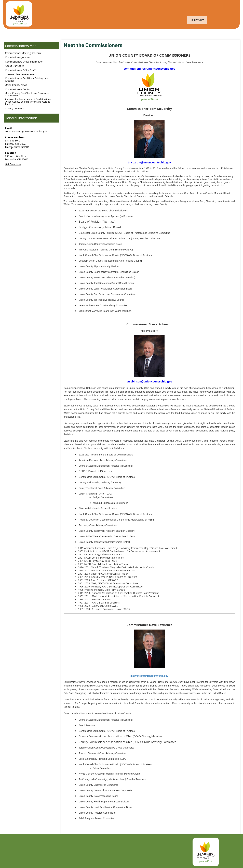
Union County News (16, 85)
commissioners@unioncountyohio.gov (26, 131)
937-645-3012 (13, 141)
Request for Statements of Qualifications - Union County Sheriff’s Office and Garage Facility (29, 102)
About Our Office (15, 66)
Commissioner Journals (18, 57)
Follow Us (197, 20)
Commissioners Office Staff (20, 70)
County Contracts (15, 108)
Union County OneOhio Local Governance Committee (28, 94)
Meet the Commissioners (22, 74)
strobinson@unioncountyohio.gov (149, 381)
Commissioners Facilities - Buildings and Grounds (27, 79)
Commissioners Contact (18, 89)
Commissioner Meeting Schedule (23, 53)
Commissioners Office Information (24, 62)
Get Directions (13, 164)
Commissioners (17, 46)
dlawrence (149, 676)
